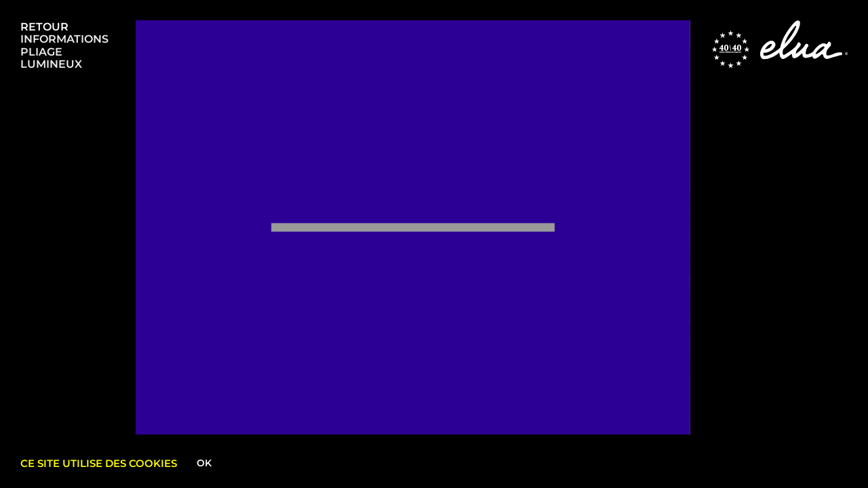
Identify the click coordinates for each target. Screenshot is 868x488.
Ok (204, 463)
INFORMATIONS (64, 39)
